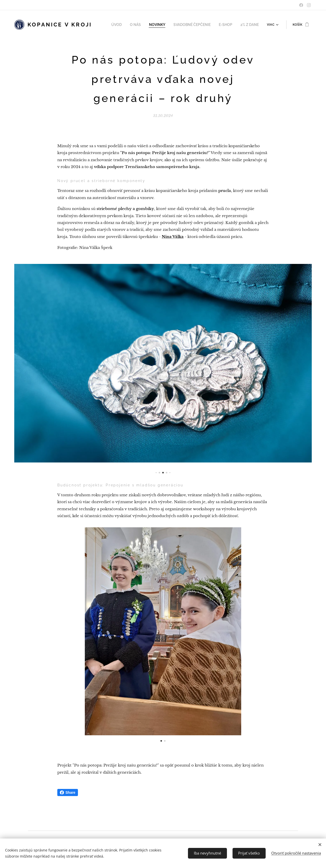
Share (68, 792)
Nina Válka (173, 237)
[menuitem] (125, 25)
